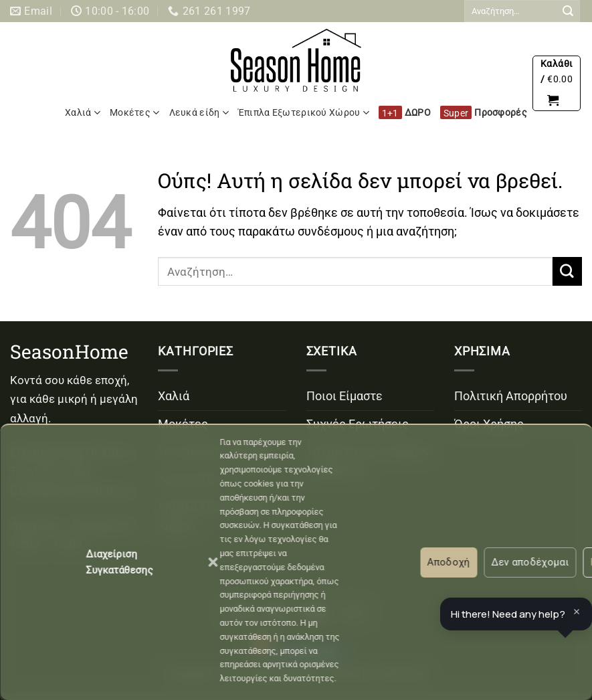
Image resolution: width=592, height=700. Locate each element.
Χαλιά (83, 113)
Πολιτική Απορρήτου (511, 396)
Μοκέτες (134, 113)
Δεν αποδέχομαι (530, 562)
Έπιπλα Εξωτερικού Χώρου (304, 113)
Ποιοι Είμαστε (344, 396)
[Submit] (568, 11)
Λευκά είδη (199, 113)
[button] (213, 562)
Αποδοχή (449, 562)
